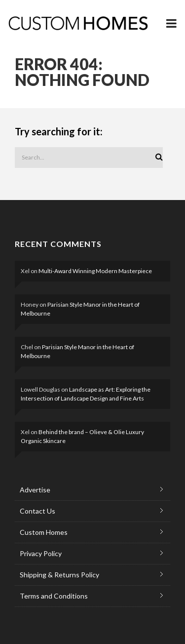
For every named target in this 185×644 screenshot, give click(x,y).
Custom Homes (44, 532)
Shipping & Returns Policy (59, 575)
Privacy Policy (41, 553)
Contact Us (37, 511)
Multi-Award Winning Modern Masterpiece (95, 271)
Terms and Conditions (54, 596)
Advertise (35, 490)
